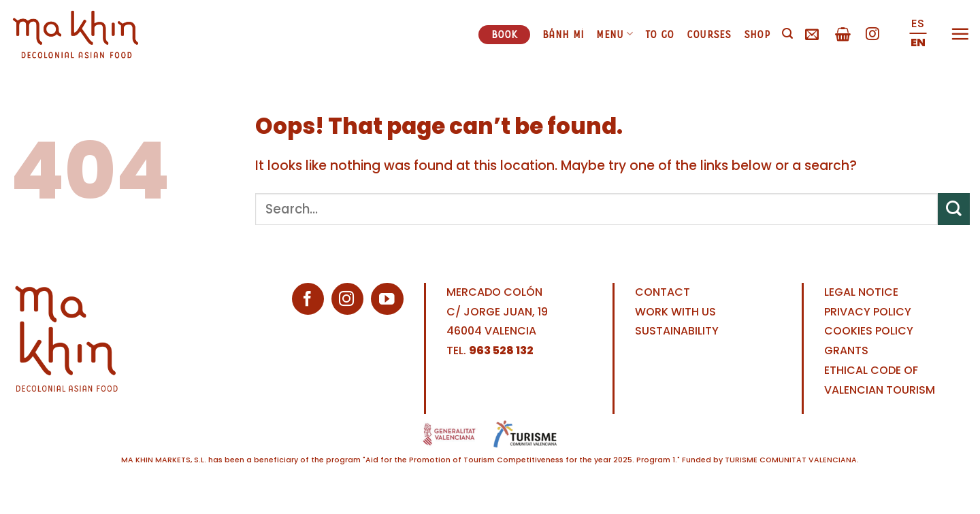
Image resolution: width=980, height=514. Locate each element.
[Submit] (954, 209)
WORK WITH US (675, 312)
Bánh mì (563, 34)
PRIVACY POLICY (868, 312)
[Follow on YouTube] (387, 299)
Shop (757, 34)
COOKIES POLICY (869, 331)
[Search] (787, 34)
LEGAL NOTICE (861, 292)
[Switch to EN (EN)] (918, 44)
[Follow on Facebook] (308, 299)
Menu (615, 34)
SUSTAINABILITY (677, 331)
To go (660, 34)
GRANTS (846, 350)
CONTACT (663, 292)
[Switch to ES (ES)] (918, 24)
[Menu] (960, 34)
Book (505, 34)
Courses (709, 34)
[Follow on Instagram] (872, 35)
